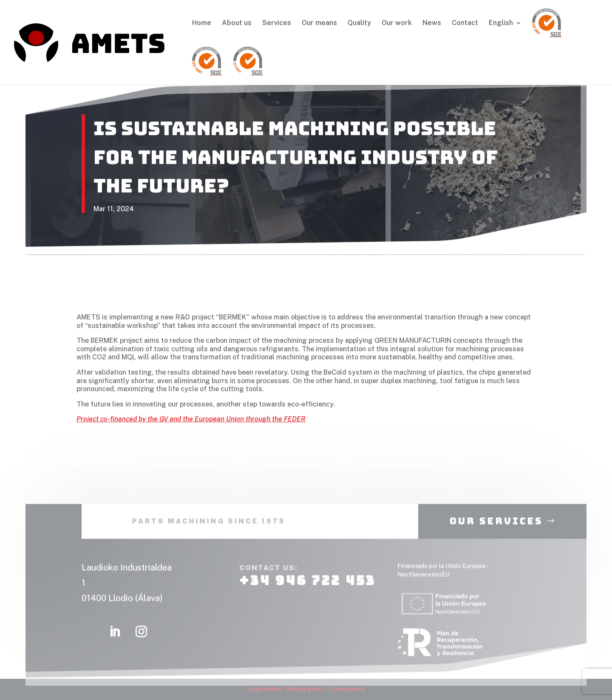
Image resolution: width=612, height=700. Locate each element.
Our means (319, 23)
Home (202, 23)
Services (277, 23)
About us (237, 23)
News (432, 23)
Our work (397, 23)
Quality (359, 23)
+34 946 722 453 (307, 588)
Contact (465, 23)
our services (496, 529)
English (501, 23)
